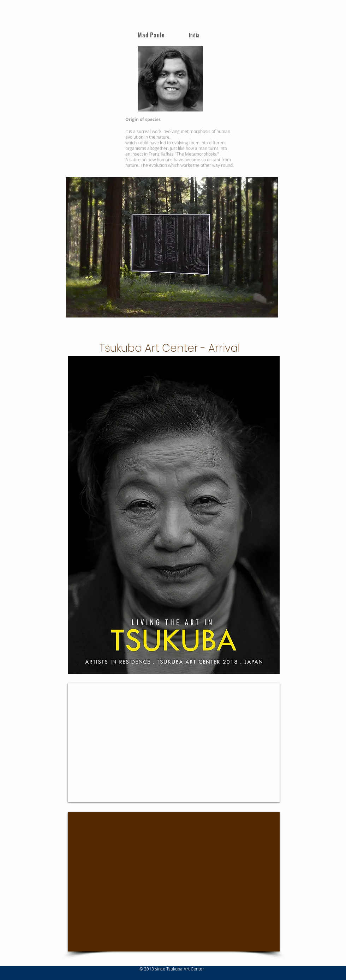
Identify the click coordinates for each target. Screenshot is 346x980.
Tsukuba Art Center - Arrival (170, 348)
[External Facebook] (174, 882)
